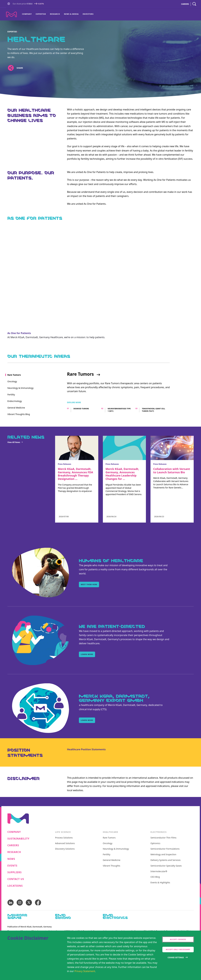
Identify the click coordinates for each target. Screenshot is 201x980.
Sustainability (19, 839)
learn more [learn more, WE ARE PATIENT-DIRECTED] (87, 654)
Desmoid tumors (81, 409)
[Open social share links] (11, 68)
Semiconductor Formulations (165, 849)
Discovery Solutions (65, 849)
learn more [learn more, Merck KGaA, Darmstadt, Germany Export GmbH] (87, 720)
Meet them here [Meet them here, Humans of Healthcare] (89, 584)
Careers (13, 845)
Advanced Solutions (65, 843)
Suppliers (15, 872)
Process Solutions (64, 838)
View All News (14, 442)
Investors (88, 14)
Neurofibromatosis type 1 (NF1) (119, 410)
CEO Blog (155, 877)
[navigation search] (194, 4)
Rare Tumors (80, 374)
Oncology (108, 843)
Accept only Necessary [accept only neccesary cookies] (178, 949)
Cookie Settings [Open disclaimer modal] (176, 958)
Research (55, 14)
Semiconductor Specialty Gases (166, 866)
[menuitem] (28, 14)
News (11, 859)
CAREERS (185, 4)
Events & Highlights (160, 883)
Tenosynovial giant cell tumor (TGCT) (154, 410)
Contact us (16, 879)
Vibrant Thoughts (112, 866)
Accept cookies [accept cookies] (178, 939)
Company (27, 14)
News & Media (71, 14)
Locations (15, 886)
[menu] (58, 14)
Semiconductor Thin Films (163, 838)
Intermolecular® (159, 871)
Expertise (41, 14)
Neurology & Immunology (116, 849)
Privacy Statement (85, 971)
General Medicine (112, 860)
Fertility (107, 855)
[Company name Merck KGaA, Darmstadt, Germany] (11, 14)
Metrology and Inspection (163, 855)
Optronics (155, 843)
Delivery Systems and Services (166, 860)
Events (12, 866)
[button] (9, 4)
